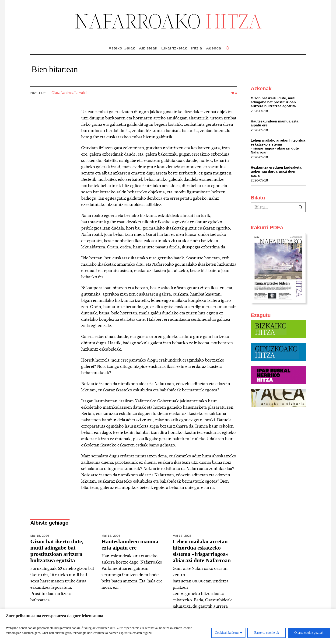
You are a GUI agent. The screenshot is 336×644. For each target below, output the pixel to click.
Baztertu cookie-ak (266, 633)
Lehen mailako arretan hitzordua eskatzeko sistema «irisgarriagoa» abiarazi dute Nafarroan (202, 551)
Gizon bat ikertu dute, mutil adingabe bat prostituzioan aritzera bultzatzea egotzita (57, 551)
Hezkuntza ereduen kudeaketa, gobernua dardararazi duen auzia (277, 171)
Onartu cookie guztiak (309, 633)
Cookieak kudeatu (227, 633)
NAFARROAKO (168, 21)
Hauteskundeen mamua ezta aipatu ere (130, 545)
